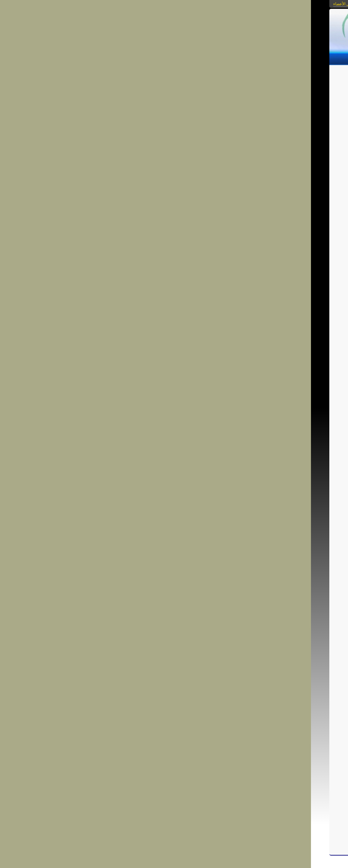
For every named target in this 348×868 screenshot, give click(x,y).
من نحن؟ (175, 58)
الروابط (253, 58)
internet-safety (187, 781)
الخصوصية (203, 73)
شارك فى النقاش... (231, 824)
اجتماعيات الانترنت (238, 73)
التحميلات (230, 58)
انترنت (244, 786)
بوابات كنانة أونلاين (230, 4)
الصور (271, 58)
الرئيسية (313, 58)
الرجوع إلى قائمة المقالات (126, 108)
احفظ (230, 801)
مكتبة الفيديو (202, 58)
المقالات (291, 58)
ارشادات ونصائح (224, 786)
